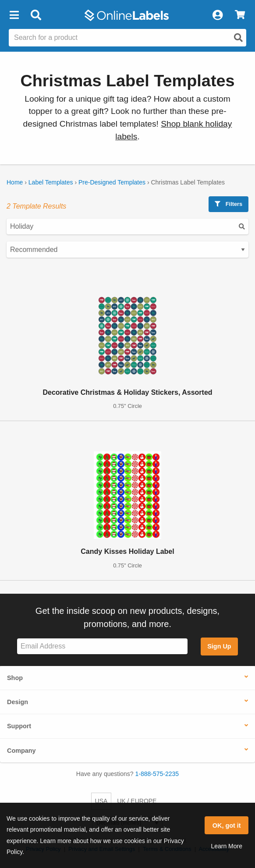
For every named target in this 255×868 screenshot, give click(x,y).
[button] (14, 15)
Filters (228, 204)
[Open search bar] (36, 15)
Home (15, 182)
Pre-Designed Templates (112, 182)
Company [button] (21, 751)
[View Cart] (240, 15)
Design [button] (18, 702)
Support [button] (19, 726)
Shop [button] (15, 678)
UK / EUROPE (137, 801)
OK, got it (227, 825)
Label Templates (51, 182)
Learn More (227, 846)
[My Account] (217, 15)
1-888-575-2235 (157, 774)
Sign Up (219, 646)
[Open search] (238, 38)
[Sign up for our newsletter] (102, 647)
